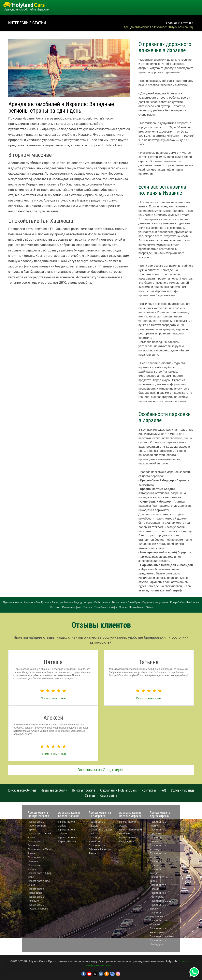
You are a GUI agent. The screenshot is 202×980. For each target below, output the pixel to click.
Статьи (186, 23)
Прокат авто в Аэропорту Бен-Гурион (37, 826)
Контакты (149, 790)
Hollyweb (171, 961)
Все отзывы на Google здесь (101, 770)
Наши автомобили (54, 790)
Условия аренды (183, 790)
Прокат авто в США (161, 901)
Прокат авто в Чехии (162, 936)
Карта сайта (108, 795)
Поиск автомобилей (21, 790)
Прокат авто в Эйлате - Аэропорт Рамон (100, 849)
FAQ (163, 790)
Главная (172, 23)
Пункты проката (84, 790)
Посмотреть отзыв (53, 698)
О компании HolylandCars (119, 790)
